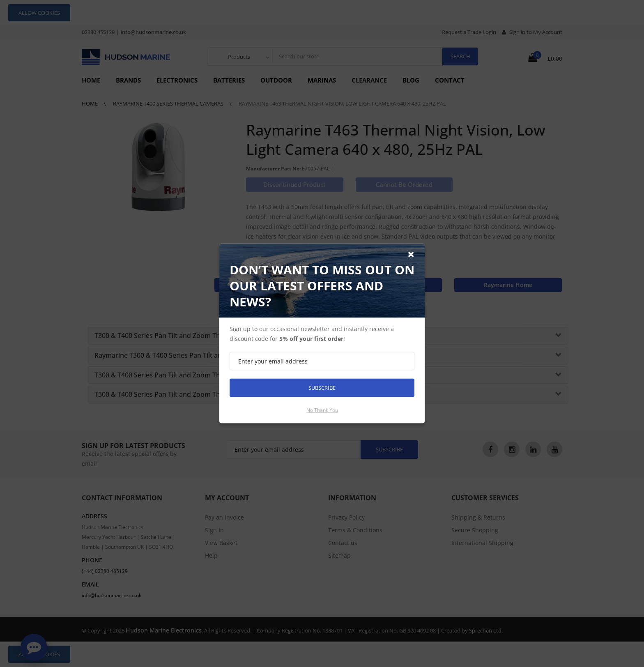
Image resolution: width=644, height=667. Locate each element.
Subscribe (322, 388)
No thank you (322, 410)
